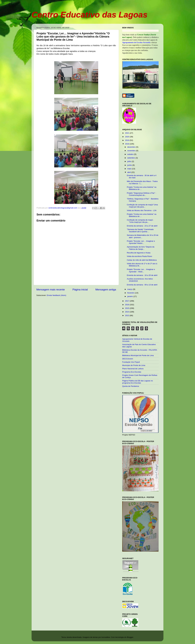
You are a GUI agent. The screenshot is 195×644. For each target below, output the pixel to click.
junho (130, 165)
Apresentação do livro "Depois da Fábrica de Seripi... (141, 248)
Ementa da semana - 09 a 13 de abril (142, 285)
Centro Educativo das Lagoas (90, 15)
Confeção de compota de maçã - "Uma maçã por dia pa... (140, 221)
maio (130, 169)
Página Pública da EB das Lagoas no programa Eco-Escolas (138, 382)
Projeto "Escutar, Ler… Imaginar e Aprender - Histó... (141, 270)
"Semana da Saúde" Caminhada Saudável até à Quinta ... (140, 230)
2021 (127, 133)
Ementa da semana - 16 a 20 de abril (142, 275)
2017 (127, 301)
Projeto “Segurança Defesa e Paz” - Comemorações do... (142, 194)
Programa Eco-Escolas (132, 372)
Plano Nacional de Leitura (133, 369)
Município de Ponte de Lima (134, 365)
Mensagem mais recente (51, 290)
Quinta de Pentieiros (131, 386)
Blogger (130, 637)
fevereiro (131, 293)
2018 (127, 144)
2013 (127, 315)
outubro (131, 154)
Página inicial (80, 290)
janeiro (130, 296)
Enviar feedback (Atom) (57, 295)
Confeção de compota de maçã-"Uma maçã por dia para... (142, 206)
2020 (127, 137)
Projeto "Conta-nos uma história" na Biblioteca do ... (142, 188)
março (130, 289)
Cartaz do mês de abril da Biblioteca (142, 260)
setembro (131, 158)
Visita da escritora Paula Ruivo (140, 256)
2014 (127, 312)
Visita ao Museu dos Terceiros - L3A (142, 210)
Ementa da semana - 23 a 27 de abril (142, 226)
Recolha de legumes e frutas (139, 253)
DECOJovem (128, 359)
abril (129, 172)
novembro (132, 151)
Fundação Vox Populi (131, 362)
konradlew (106, 637)
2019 (127, 140)
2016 (127, 305)
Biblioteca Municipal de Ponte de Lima (138, 355)
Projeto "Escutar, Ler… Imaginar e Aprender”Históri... (141, 242)
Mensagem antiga (106, 290)
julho (129, 161)
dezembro (132, 147)
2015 (127, 308)
